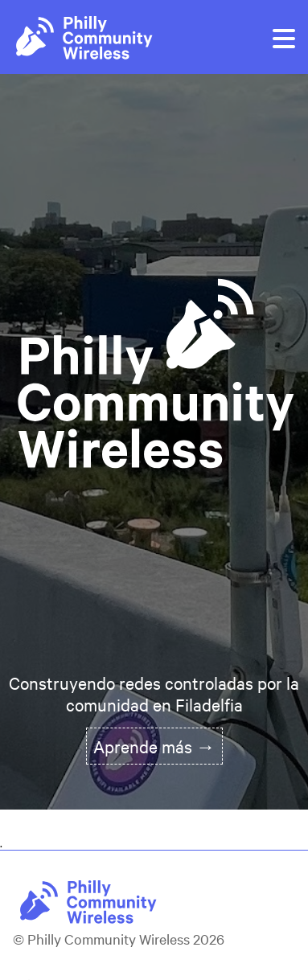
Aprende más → (154, 746)
